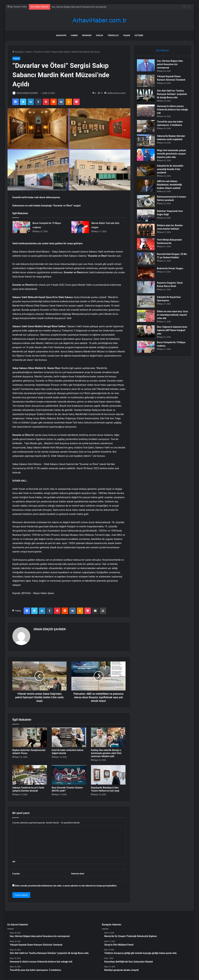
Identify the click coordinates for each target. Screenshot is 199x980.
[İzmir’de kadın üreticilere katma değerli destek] (69, 736)
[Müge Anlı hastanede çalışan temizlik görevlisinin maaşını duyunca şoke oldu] (147, 161)
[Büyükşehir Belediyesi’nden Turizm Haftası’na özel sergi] (108, 773)
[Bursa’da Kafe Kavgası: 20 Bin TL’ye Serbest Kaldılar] (147, 265)
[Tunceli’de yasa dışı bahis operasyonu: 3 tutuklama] (147, 132)
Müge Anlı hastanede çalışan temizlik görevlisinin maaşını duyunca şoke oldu (172, 160)
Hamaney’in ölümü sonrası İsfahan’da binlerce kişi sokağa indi (172, 116)
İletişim (139, 35)
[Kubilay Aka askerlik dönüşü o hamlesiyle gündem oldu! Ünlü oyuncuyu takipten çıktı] (108, 736)
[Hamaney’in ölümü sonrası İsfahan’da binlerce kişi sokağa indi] (147, 117)
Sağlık (99, 35)
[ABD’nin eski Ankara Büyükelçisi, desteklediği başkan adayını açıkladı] (147, 192)
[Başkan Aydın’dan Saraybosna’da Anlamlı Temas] (30, 736)
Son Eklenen (163, 50)
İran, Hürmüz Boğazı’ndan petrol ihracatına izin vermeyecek (79, 7)
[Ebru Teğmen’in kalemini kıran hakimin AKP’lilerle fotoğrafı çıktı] (147, 337)
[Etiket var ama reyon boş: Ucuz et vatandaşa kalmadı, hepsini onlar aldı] (147, 322)
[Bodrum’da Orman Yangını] (147, 279)
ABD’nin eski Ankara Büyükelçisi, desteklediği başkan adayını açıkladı (171, 191)
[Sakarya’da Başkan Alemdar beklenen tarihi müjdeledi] (147, 147)
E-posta (17, 872)
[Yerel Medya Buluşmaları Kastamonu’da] (147, 250)
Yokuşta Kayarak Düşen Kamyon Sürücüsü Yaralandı (170, 81)
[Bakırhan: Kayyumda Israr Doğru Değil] (147, 222)
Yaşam (127, 35)
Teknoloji (113, 35)
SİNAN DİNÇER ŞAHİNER (29, 93)
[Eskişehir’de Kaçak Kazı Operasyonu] (147, 308)
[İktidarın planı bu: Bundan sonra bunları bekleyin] (147, 236)
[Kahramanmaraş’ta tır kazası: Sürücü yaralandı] (147, 207)
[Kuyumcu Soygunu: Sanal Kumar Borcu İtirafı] (147, 293)
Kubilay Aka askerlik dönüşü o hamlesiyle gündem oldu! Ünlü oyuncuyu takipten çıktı (106, 752)
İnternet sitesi (78, 872)
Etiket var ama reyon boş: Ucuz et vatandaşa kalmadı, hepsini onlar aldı (172, 321)
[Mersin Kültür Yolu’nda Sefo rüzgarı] (80, 227)
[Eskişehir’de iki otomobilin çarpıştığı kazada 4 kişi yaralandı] (147, 176)
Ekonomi (87, 35)
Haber (74, 35)
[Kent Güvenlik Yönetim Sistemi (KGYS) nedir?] (69, 773)
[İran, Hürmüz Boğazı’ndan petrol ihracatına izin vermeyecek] (147, 67)
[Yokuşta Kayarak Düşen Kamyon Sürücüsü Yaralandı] (147, 82)
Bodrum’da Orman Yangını (172, 275)
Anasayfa (61, 35)
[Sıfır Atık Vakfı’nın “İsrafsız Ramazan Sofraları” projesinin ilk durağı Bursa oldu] (147, 98)
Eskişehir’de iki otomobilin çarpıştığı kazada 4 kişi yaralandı (172, 175)
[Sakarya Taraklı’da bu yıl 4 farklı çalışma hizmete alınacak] (30, 773)
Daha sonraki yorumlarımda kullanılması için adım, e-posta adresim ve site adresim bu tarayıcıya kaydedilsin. (66, 884)
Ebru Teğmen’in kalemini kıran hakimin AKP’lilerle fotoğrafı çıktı (171, 336)
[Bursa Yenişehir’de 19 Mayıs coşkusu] (21, 227)
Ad (14, 860)
